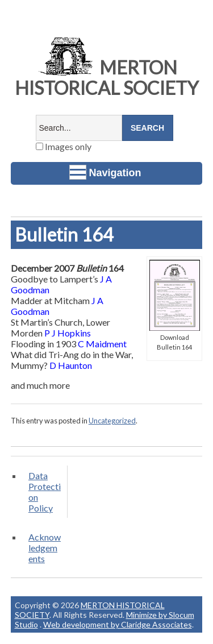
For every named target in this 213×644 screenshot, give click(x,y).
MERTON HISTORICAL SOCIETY (107, 78)
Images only (64, 146)
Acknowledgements (45, 548)
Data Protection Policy (45, 492)
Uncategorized (112, 421)
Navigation (105, 172)
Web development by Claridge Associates (118, 624)
